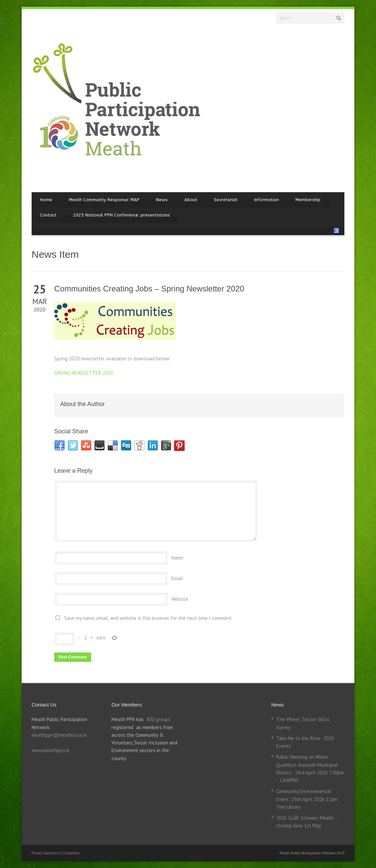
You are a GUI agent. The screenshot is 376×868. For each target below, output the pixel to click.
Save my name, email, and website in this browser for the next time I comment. (148, 618)
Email (177, 578)
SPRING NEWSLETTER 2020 (84, 373)
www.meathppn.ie (51, 750)
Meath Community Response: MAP (104, 200)
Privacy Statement (46, 853)
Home (46, 200)
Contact (48, 215)
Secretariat (226, 200)
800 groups (158, 719)
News (162, 200)
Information (267, 200)
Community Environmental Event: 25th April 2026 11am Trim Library (307, 799)
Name (177, 558)
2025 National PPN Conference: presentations (122, 215)
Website (180, 599)
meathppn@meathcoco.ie (59, 735)
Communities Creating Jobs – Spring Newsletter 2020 (149, 289)
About (191, 200)
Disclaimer (72, 853)
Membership (308, 200)
